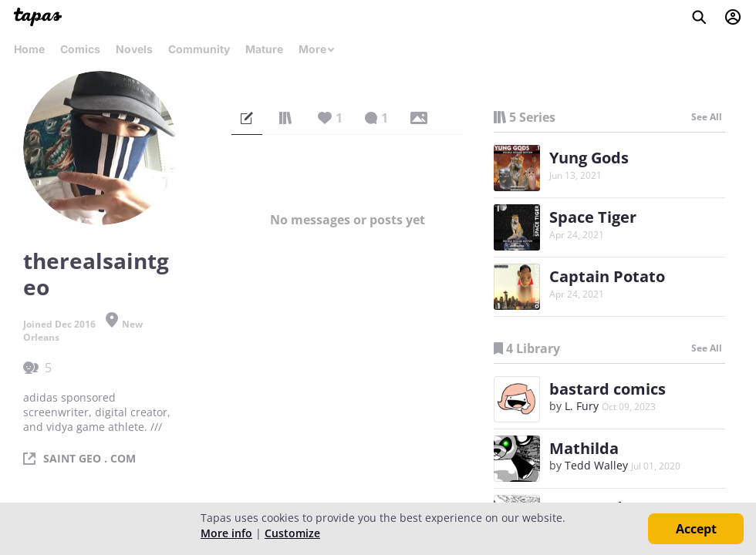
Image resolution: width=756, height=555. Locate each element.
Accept (696, 529)
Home (29, 49)
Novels (134, 49)
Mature (264, 49)
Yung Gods (589, 158)
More (317, 49)
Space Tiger (593, 217)
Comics (80, 49)
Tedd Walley (596, 465)
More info (226, 533)
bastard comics (607, 389)
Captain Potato (607, 276)
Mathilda (584, 448)
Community (199, 49)
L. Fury (582, 406)
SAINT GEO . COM (89, 459)
